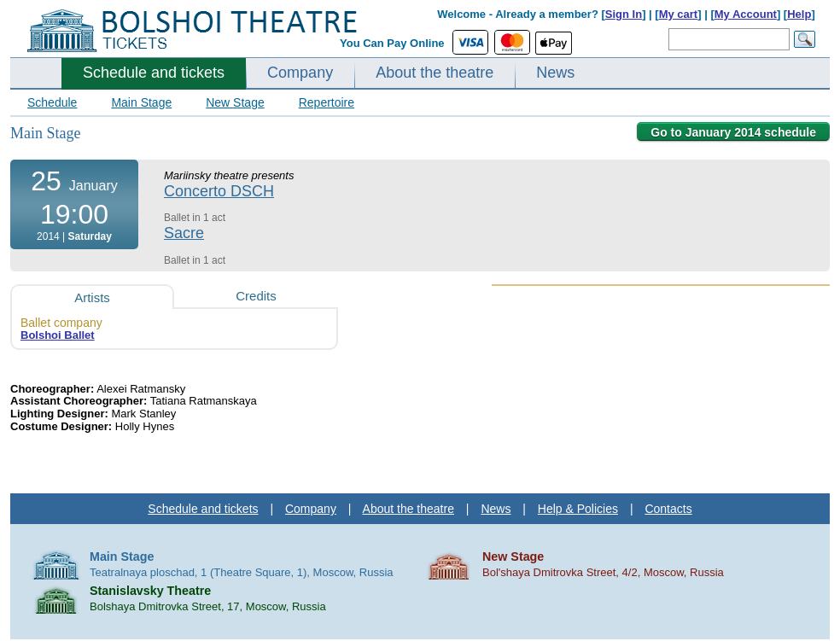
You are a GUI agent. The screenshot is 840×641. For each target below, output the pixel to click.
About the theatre (435, 73)
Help (799, 14)
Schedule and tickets (154, 73)
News (555, 73)
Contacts (668, 509)
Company (300, 73)
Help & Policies (578, 509)
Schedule (52, 102)
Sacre (184, 233)
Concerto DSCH (219, 191)
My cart (679, 14)
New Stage (235, 102)
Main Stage (141, 102)
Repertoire (327, 102)
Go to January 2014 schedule (733, 132)
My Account (746, 14)
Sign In (624, 14)
